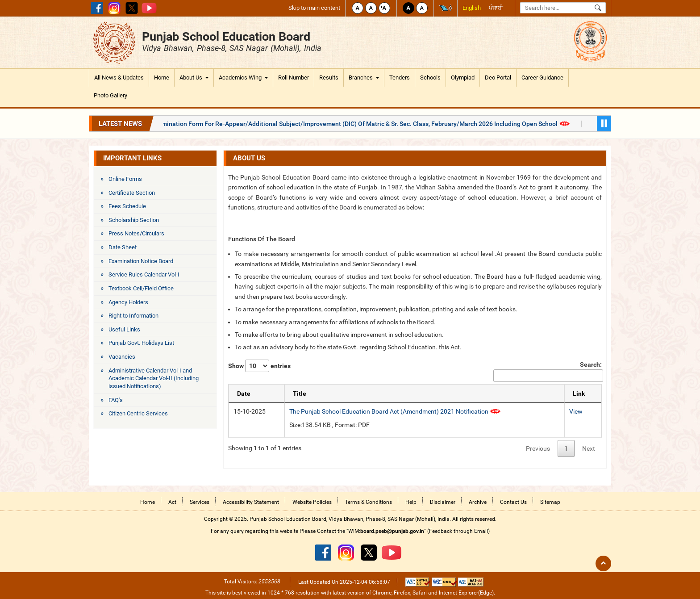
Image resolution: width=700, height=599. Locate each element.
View (576, 411)
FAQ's (116, 400)
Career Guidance (542, 77)
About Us (194, 78)
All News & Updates (119, 77)
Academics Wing (243, 78)
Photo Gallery (110, 95)
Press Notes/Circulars (136, 233)
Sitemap (550, 502)
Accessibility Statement (251, 502)
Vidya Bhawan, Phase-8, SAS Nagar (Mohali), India (232, 48)
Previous (538, 448)
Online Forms (125, 179)
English (472, 8)
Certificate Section (132, 193)
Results (329, 77)
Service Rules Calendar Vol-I (144, 274)
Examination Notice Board (141, 261)
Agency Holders (128, 302)
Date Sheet (123, 247)
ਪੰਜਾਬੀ (496, 8)
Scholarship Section (134, 220)
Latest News (120, 124)
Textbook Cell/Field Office (141, 288)
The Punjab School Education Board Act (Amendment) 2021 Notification (395, 411)
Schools (430, 77)
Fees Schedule (127, 206)
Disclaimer (443, 502)
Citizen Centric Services (138, 413)
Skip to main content (314, 8)
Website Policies (312, 502)
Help (411, 502)
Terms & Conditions (369, 502)
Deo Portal (498, 77)
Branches (364, 78)
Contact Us (513, 502)
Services (200, 502)
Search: (548, 371)
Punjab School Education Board (226, 36)
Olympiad (463, 77)
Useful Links (124, 329)
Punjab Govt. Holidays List (141, 343)
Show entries (259, 366)
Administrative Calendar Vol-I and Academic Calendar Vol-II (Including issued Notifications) (154, 378)
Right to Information (133, 316)
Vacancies (122, 357)
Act (172, 502)
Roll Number (294, 77)
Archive (478, 502)
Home (162, 77)
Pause (604, 124)
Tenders (400, 77)
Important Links (132, 158)
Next (589, 448)
